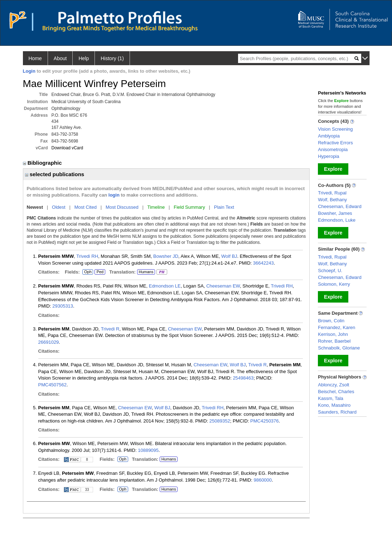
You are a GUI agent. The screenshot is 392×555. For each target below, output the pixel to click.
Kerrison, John (333, 334)
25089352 (220, 421)
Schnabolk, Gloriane (339, 348)
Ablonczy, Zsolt (333, 385)
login (114, 195)
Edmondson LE (165, 286)
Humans (146, 272)
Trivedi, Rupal (332, 193)
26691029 (49, 342)
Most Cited (86, 207)
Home (35, 58)
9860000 (263, 480)
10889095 (148, 450)
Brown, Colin (331, 321)
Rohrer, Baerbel (334, 341)
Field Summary (189, 207)
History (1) (112, 58)
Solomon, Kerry (334, 284)
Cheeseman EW (223, 286)
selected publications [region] (55, 174)
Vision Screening (335, 129)
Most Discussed (122, 207)
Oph (88, 272)
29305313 (63, 306)
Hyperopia (328, 156)
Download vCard (67, 148)
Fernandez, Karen (337, 327)
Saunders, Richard (337, 412)
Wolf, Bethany (332, 200)
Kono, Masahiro (334, 405)
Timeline (156, 207)
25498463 (243, 378)
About (60, 58)
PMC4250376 (265, 421)
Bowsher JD (166, 256)
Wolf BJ (229, 256)
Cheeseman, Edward (340, 206)
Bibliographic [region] (43, 163)
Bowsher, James (335, 213)
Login (29, 71)
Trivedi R (110, 329)
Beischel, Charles (336, 392)
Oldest (59, 207)
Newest (35, 207)
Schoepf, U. (330, 271)
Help (84, 58)
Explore (333, 169)
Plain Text (224, 207)
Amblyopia (329, 136)
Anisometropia (333, 149)
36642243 (263, 263)
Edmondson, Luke (337, 220)
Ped (99, 272)
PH (162, 272)
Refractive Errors (335, 143)
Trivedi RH (87, 256)
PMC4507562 (53, 385)
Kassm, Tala (331, 398)
